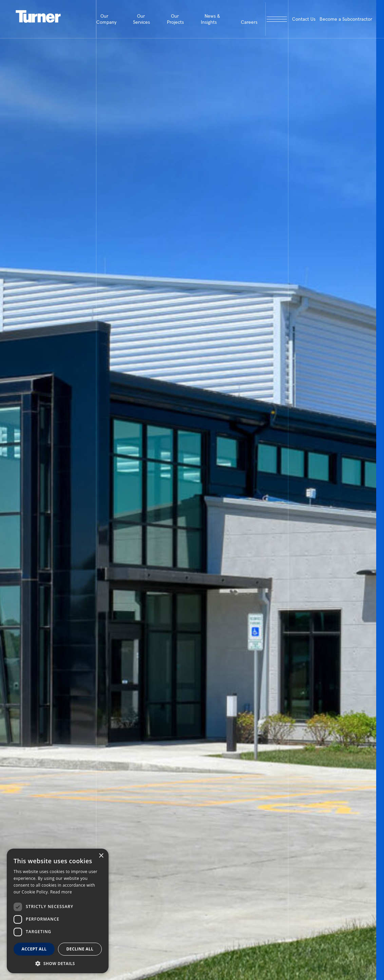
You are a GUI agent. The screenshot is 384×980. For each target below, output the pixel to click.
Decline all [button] (80, 949)
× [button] (101, 856)
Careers (249, 22)
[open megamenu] (277, 19)
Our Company (106, 19)
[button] (58, 963)
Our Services (141, 19)
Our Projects (175, 19)
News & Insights (210, 19)
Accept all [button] (34, 949)
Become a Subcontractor (346, 19)
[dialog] (58, 911)
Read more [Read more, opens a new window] (61, 892)
